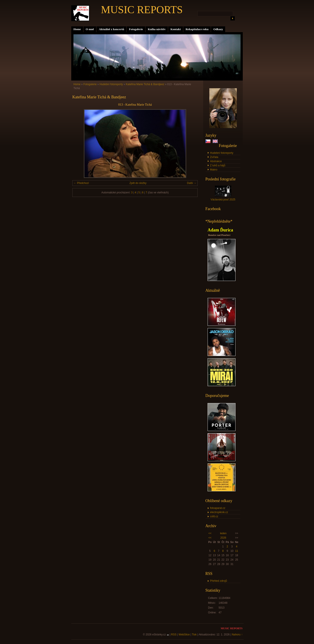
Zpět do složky (138, 183)
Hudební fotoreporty (222, 153)
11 (236, 551)
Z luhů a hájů (218, 165)
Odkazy (218, 29)
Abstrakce (216, 161)
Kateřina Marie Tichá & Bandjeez (145, 84)
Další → (192, 183)
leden (223, 533)
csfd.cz (214, 516)
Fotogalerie (136, 29)
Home (77, 29)
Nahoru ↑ (237, 635)
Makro (214, 170)
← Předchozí (81, 183)
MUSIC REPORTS (142, 10)
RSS (174, 635)
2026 (223, 538)
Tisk (194, 635)
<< (210, 533)
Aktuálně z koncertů (111, 29)
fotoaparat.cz (218, 508)
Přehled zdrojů (218, 581)
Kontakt (176, 29)
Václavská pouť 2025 (223, 200)
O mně (90, 29)
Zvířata (214, 157)
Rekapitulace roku (197, 29)
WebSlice (184, 635)
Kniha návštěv (157, 29)
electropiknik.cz (219, 512)
